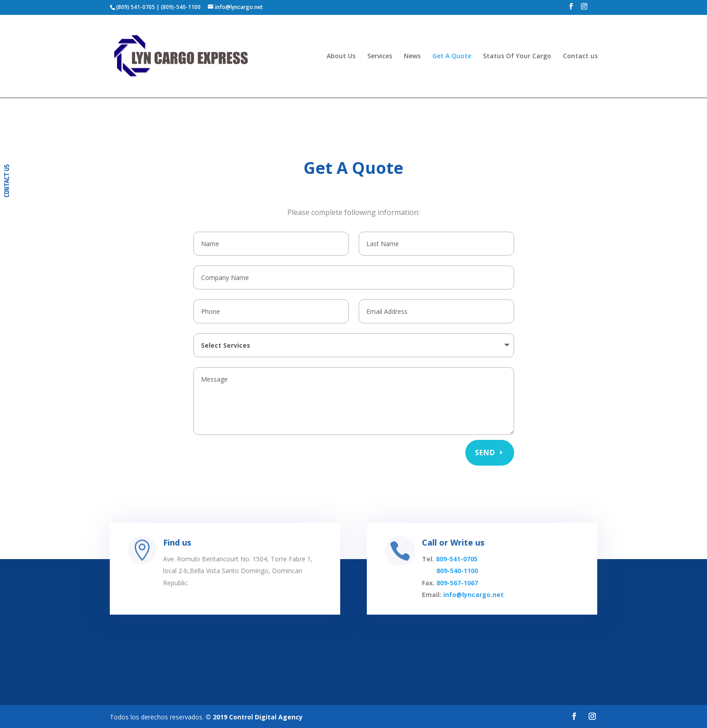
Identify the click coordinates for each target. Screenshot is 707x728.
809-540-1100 (456, 582)
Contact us (580, 56)
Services (380, 56)
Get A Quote (452, 56)
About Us (341, 56)
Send (485, 451)
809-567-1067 (456, 592)
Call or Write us (453, 559)
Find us (192, 559)
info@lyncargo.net (469, 602)
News (412, 56)
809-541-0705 (456, 573)
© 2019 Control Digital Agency (254, 716)
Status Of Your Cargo (517, 56)
